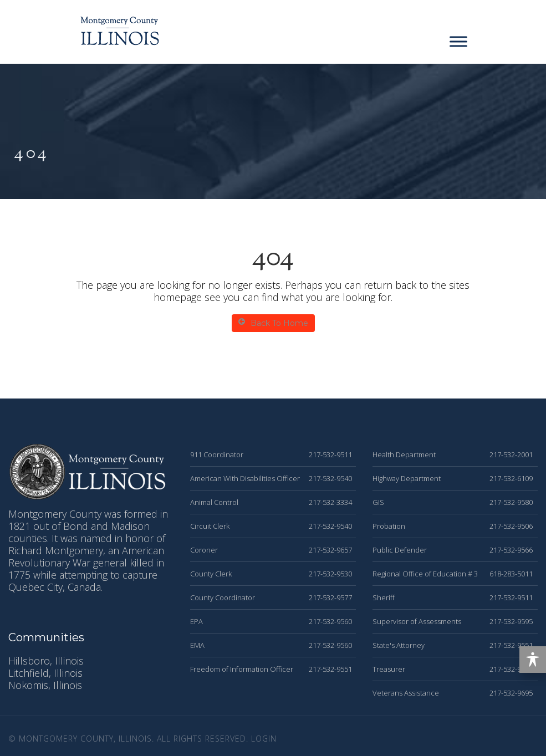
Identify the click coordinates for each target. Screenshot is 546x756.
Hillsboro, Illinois (46, 661)
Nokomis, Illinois (45, 685)
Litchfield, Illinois (45, 673)
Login (264, 739)
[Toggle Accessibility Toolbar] (533, 660)
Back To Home (273, 323)
